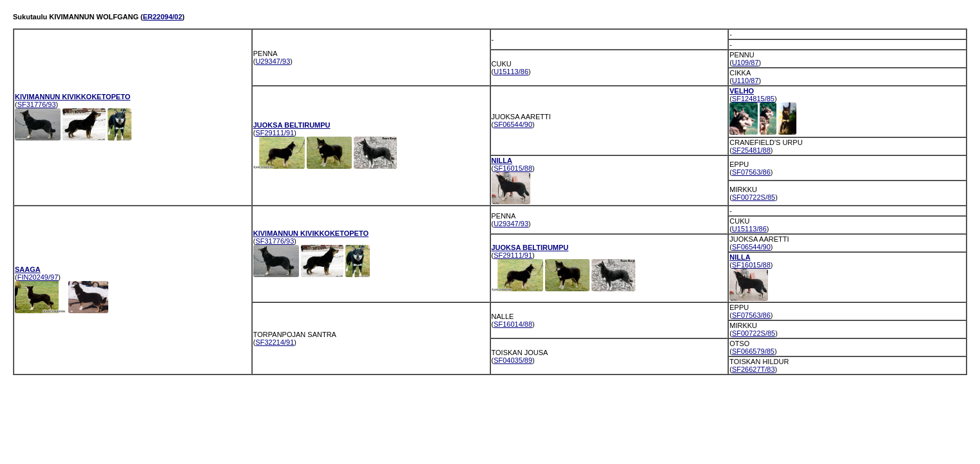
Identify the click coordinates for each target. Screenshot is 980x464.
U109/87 (745, 63)
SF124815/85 (753, 99)
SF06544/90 (513, 124)
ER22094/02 (163, 17)
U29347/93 (273, 61)
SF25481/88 (751, 150)
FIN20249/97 (38, 277)
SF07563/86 (751, 172)
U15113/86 (511, 72)
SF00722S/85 (754, 197)
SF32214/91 (274, 342)
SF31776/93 (37, 104)
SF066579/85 (753, 351)
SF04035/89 (513, 360)
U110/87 (745, 81)
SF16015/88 (513, 168)
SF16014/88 (513, 324)
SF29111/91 (274, 133)
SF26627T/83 (754, 369)
